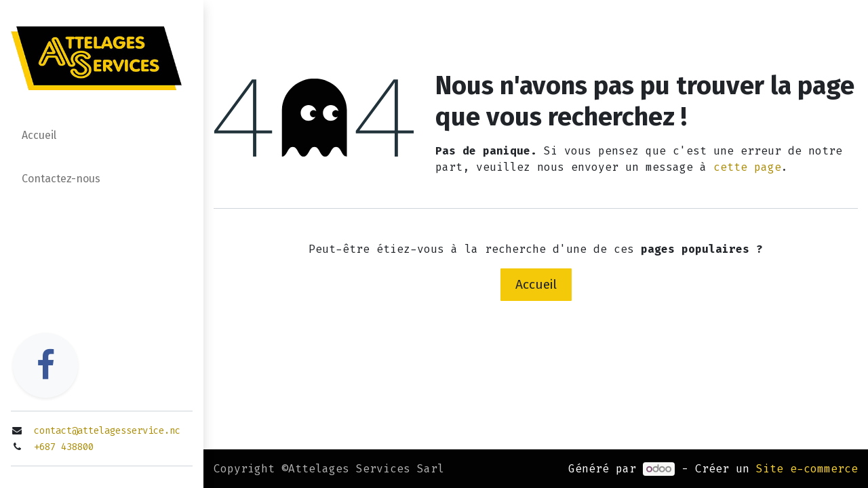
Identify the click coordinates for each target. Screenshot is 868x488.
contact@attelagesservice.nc (107, 431)
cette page (747, 167)
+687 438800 (64, 447)
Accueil (536, 284)
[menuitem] (102, 138)
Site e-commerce (807, 469)
